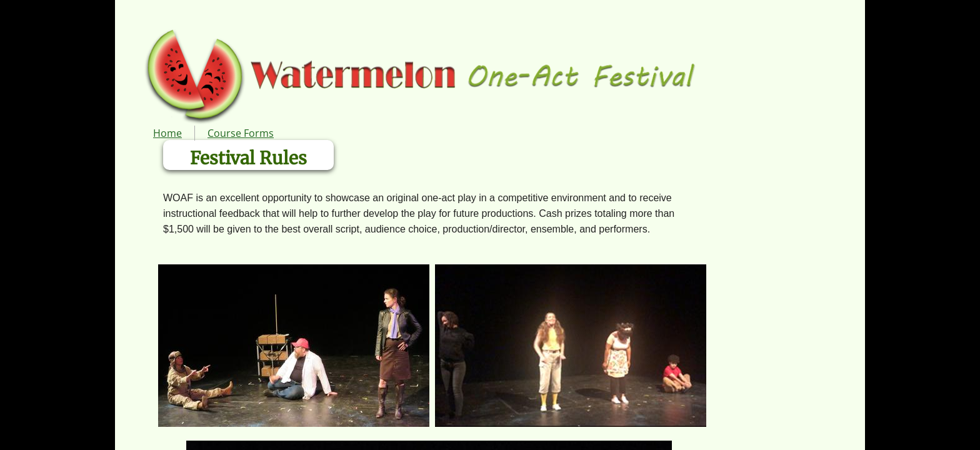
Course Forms (241, 133)
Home (167, 133)
